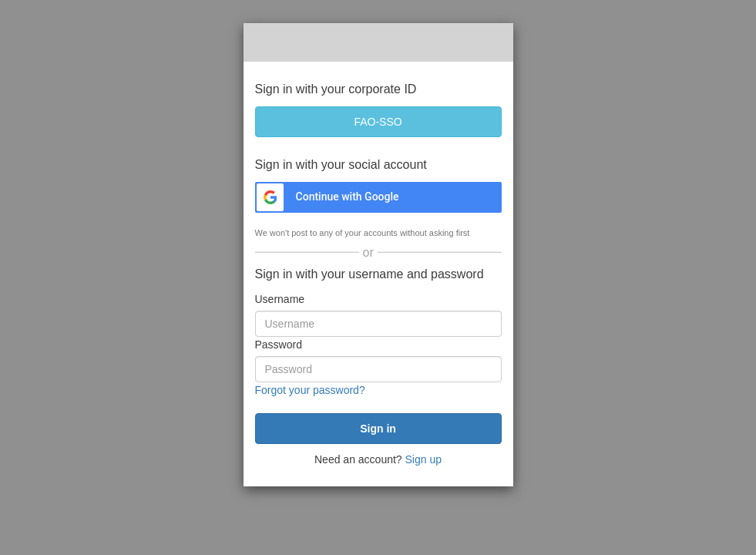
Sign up (423, 459)
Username (280, 299)
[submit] (378, 429)
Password (279, 345)
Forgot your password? (310, 390)
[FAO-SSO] (378, 122)
